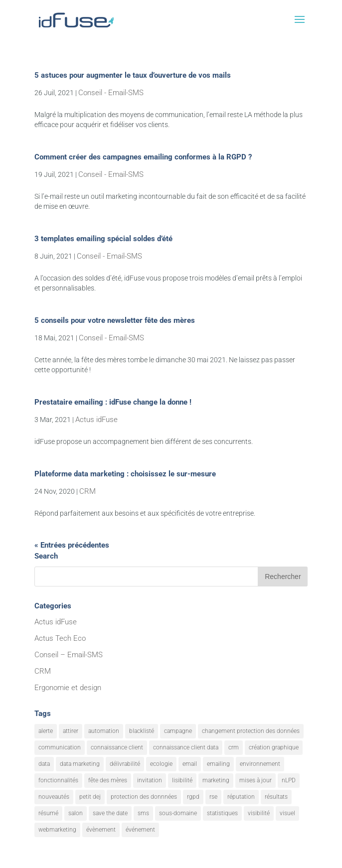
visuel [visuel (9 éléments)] (287, 813)
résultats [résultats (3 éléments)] (276, 797)
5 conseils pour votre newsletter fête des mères (115, 320)
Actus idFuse (96, 420)
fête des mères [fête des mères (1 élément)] (108, 780)
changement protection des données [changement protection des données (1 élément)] (251, 731)
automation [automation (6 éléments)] (104, 731)
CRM (87, 491)
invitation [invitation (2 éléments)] (150, 780)
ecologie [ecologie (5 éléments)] (161, 764)
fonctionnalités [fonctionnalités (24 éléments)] (58, 780)
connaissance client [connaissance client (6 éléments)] (117, 747)
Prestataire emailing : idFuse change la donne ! (113, 402)
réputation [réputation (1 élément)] (241, 797)
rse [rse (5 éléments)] (213, 797)
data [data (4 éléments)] (44, 764)
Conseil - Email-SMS (111, 93)
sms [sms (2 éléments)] (143, 813)
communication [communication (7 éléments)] (60, 747)
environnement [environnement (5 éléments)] (260, 764)
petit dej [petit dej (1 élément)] (90, 797)
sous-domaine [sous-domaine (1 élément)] (178, 813)
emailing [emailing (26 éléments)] (218, 764)
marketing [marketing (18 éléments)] (216, 780)
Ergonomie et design (68, 688)
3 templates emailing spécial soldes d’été (103, 239)
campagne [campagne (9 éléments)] (178, 731)
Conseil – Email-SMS (69, 655)
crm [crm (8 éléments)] (234, 747)
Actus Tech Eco (60, 638)
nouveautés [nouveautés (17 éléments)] (54, 797)
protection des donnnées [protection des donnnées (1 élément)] (144, 797)
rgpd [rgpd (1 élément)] (193, 797)
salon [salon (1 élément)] (76, 813)
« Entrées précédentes (72, 545)
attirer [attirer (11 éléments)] (71, 731)
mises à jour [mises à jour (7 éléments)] (256, 780)
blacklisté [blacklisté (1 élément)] (142, 731)
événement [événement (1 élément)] (140, 830)
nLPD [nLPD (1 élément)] (289, 780)
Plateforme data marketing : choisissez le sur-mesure (125, 474)
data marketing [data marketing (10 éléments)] (80, 764)
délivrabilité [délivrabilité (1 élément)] (125, 764)
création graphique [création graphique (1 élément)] (274, 747)
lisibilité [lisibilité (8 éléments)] (182, 780)
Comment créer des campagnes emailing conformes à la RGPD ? (143, 157)
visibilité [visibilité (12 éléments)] (259, 813)
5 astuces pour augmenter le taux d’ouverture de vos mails (133, 75)
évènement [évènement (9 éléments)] (101, 830)
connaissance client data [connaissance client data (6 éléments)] (186, 747)
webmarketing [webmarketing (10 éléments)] (57, 830)
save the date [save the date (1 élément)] (110, 813)
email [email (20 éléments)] (190, 764)
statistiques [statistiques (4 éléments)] (222, 813)
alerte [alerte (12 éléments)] (46, 731)
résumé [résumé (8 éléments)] (48, 813)
